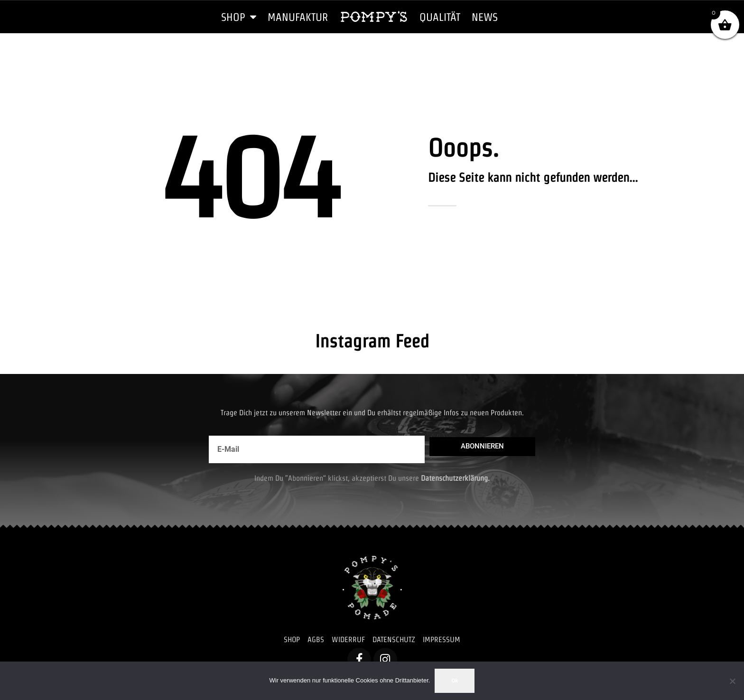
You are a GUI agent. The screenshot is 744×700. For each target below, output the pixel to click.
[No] (732, 681)
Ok (455, 681)
